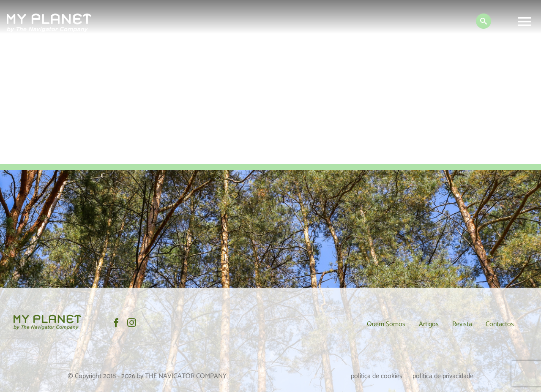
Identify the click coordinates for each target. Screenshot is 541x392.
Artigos (429, 324)
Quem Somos (386, 324)
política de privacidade (443, 376)
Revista (462, 324)
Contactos (500, 324)
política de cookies (377, 376)
